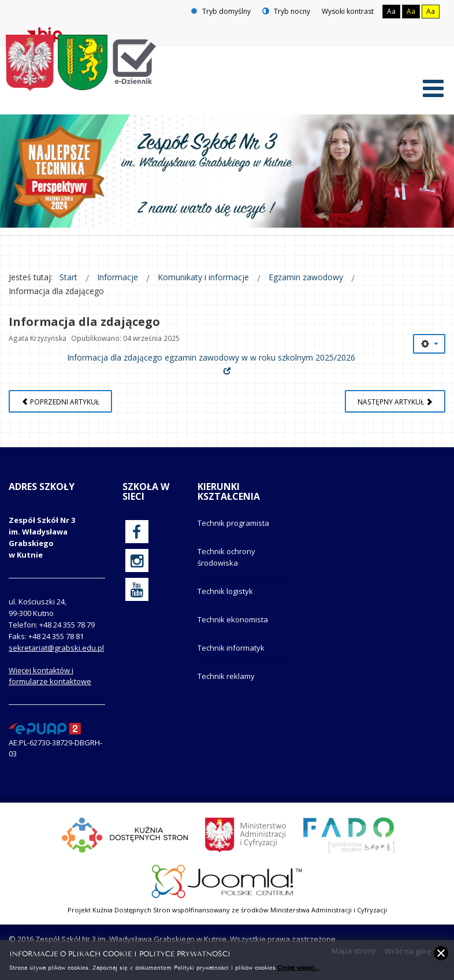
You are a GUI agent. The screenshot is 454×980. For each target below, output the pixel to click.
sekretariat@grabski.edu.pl (56, 648)
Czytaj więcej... (298, 967)
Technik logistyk (225, 591)
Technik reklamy (226, 676)
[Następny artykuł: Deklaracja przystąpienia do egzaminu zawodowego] (395, 401)
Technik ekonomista (233, 619)
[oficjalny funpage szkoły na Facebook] (137, 532)
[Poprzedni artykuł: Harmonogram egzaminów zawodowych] (60, 401)
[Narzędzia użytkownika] (429, 344)
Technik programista (233, 523)
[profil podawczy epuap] (45, 727)
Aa (391, 11)
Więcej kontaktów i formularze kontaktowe (50, 676)
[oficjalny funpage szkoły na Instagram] (137, 560)
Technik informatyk (231, 648)
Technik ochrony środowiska (226, 557)
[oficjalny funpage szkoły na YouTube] (137, 589)
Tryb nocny (286, 11)
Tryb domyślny (221, 11)
